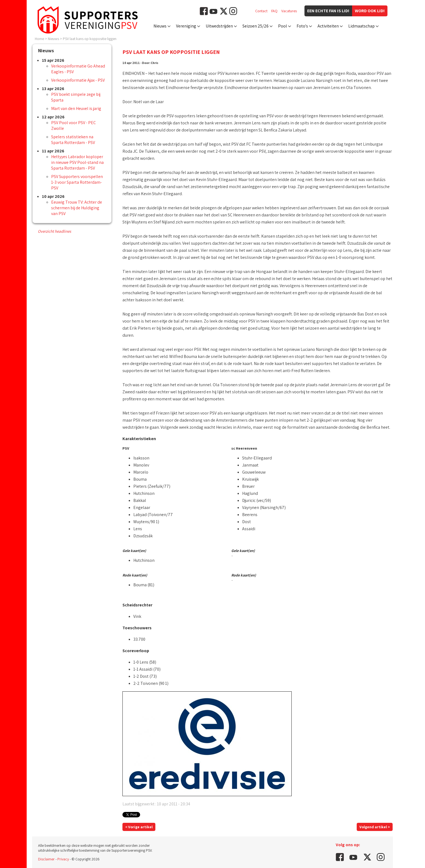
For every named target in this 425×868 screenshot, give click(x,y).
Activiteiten (328, 26)
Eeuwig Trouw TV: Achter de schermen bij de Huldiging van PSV (77, 208)
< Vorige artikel (139, 827)
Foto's (302, 26)
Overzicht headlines (54, 231)
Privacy (63, 859)
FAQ (274, 11)
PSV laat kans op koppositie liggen (90, 39)
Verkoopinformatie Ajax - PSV (78, 80)
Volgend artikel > (375, 827)
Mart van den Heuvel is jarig (76, 108)
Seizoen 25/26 (255, 26)
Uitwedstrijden (219, 26)
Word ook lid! (370, 11)
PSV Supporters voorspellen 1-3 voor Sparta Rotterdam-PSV (77, 182)
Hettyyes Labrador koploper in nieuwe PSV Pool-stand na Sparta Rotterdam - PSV (77, 162)
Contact (261, 11)
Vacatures (289, 11)
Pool (283, 26)
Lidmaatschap (361, 26)
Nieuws (160, 26)
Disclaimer (46, 859)
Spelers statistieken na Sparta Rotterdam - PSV (73, 140)
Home (39, 39)
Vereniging (186, 26)
